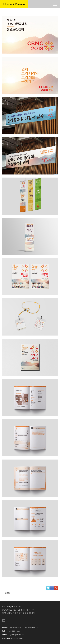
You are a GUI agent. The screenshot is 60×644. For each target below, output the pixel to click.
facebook (3, 620)
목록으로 (7, 593)
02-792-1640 (14, 631)
